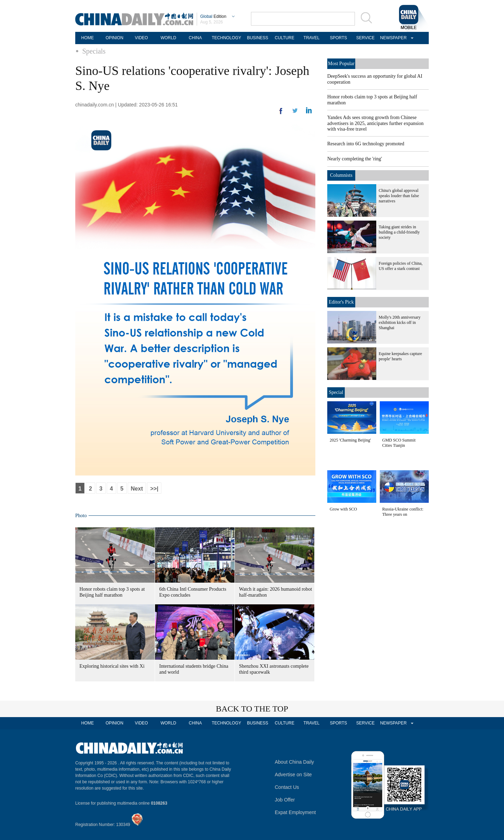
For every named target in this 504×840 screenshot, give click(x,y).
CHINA (195, 38)
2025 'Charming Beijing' (350, 440)
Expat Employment (295, 812)
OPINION (115, 38)
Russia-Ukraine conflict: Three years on (403, 512)
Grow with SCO (343, 509)
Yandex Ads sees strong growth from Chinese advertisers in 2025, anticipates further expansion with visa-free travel (375, 123)
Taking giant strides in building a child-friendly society (399, 232)
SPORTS (338, 38)
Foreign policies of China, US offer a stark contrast (401, 266)
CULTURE (285, 38)
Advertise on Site (293, 775)
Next (137, 489)
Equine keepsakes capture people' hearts (400, 356)
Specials (94, 51)
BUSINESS (258, 38)
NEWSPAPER (392, 38)
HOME (87, 38)
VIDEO (141, 38)
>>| (154, 489)
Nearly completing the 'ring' (355, 159)
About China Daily (294, 762)
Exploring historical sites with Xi (112, 666)
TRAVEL (311, 38)
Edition (213, 16)
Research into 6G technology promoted (366, 144)
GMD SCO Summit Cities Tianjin (399, 443)
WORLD (169, 38)
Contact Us (287, 787)
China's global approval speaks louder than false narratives (399, 196)
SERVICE (365, 38)
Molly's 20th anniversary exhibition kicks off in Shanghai (400, 322)
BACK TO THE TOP (252, 709)
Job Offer (285, 800)
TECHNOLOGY (226, 38)
